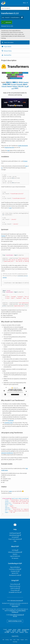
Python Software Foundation (19, 611)
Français (4, 86)
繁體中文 (15, 82)
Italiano (15, 86)
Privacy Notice (14, 590)
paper (11, 491)
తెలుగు (25, 84)
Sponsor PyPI (15, 573)
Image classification (8, 315)
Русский (13, 84)
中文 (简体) (24, 631)
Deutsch (10, 86)
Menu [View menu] (26, 3)
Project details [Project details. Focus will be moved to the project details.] (6, 47)
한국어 (21, 82)
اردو (13, 88)
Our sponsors (15, 558)
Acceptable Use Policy (14, 592)
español (10, 629)
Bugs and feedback (15, 567)
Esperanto (22, 632)
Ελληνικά (14, 631)
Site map (15, 616)
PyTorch (25, 161)
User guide (14, 537)
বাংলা (16, 88)
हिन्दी (9, 84)
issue (10, 208)
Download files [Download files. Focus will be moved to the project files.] (6, 55)
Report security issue (15, 586)
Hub (8, 150)
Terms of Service (14, 584)
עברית (17, 632)
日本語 (5, 84)
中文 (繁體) (7, 632)
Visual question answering (9, 317)
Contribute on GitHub (14, 569)
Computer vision (7, 479)
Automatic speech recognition (10, 314)
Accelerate (11, 421)
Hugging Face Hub (9, 147)
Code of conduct (14, 588)
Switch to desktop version (15, 621)
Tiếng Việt (21, 86)
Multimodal (5, 481)
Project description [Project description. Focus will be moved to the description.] (8, 42)
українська (8, 631)
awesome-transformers (7, 453)
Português (19, 84)
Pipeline (3, 236)
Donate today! (15, 606)
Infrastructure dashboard (14, 552)
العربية (27, 86)
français (15, 629)
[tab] (15, 42)
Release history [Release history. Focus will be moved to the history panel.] (7, 51)
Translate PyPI (14, 571)
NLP (4, 482)
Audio (4, 477)
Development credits (14, 575)
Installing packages (14, 533)
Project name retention (14, 539)
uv (2, 168)
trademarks (12, 611)
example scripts (9, 423)
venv (26, 166)
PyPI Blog (14, 550)
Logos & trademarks (15, 556)
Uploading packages (14, 535)
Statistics (15, 554)
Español (26, 82)
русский (12, 632)
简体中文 (9, 82)
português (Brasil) (26, 629)
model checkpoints (23, 146)
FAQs (15, 541)
